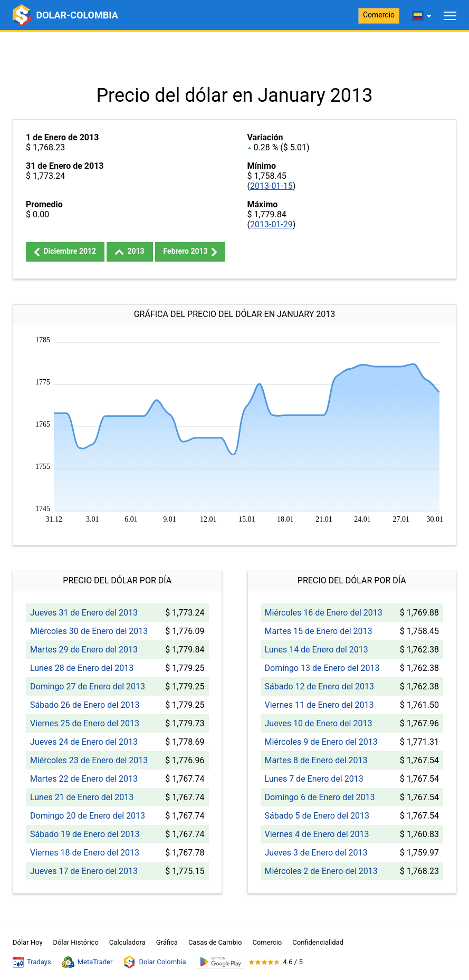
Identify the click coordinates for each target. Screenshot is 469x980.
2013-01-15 (271, 186)
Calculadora (127, 942)
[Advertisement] (234, 58)
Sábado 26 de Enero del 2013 (85, 705)
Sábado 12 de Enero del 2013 (320, 686)
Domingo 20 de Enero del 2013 (88, 816)
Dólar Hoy (28, 942)
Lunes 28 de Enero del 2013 (82, 668)
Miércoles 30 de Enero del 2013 (89, 631)
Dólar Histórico (76, 942)
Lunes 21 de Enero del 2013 (82, 797)
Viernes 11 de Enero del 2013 (319, 705)
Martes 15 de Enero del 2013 (319, 631)
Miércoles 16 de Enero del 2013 (324, 613)
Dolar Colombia (154, 962)
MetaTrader (87, 962)
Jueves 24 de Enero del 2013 (84, 742)
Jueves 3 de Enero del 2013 (316, 853)
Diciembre (65, 252)
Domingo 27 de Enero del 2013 (88, 686)
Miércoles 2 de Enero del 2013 (321, 871)
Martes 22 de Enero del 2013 (84, 779)
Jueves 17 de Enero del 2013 (84, 871)
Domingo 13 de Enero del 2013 (322, 668)
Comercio (379, 15)
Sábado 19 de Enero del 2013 (85, 834)
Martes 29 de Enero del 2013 (84, 650)
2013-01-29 (271, 224)
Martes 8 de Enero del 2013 (316, 760)
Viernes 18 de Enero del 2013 (85, 853)
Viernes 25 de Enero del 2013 (85, 723)
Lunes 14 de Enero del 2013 (317, 650)
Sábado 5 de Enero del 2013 (317, 816)
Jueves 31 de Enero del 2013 (84, 613)
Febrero (190, 252)
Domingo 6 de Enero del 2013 (320, 797)
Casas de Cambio (215, 942)
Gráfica (167, 942)
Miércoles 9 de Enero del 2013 (321, 742)
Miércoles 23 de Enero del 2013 (89, 760)
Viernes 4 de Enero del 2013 (317, 834)
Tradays (32, 962)
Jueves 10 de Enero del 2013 (319, 723)
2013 (130, 251)
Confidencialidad (318, 942)
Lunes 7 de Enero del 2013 (314, 779)
